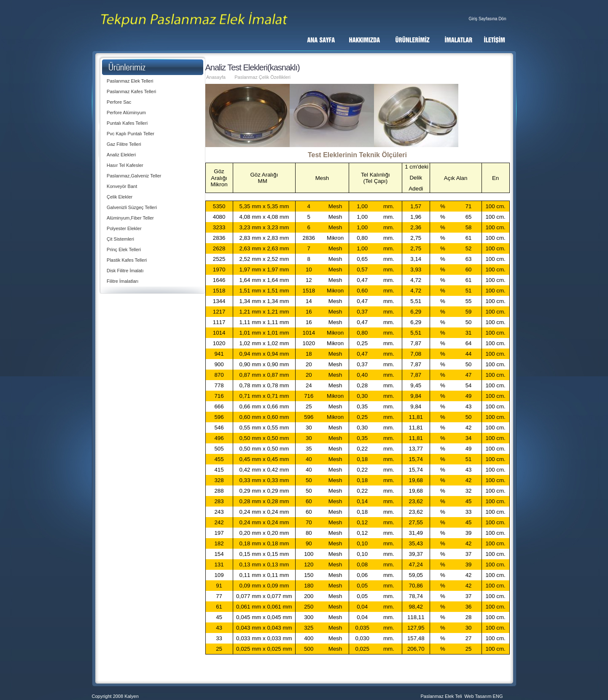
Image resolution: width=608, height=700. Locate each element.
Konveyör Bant (122, 186)
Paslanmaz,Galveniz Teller (134, 176)
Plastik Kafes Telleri (127, 260)
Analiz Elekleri (121, 155)
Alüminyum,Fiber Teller (130, 218)
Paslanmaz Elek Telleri (130, 81)
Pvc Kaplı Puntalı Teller (130, 134)
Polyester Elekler (124, 228)
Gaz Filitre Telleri (124, 144)
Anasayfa (216, 77)
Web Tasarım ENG (483, 696)
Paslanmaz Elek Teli (441, 696)
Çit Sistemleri (120, 239)
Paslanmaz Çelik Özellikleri (262, 77)
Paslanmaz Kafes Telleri (131, 91)
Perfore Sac (119, 102)
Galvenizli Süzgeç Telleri (132, 207)
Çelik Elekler (120, 197)
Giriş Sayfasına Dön (488, 19)
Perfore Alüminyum (126, 113)
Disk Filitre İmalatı (125, 271)
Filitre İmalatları (122, 281)
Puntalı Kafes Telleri (127, 123)
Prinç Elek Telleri (124, 249)
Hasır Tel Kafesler (125, 165)
